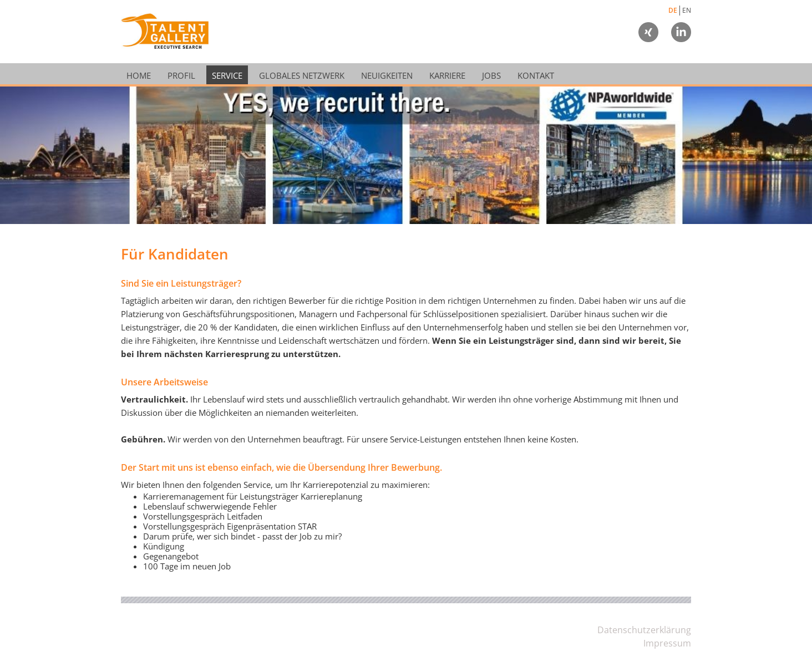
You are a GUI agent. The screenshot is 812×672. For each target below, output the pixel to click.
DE (673, 10)
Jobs (491, 75)
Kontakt (536, 75)
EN (687, 10)
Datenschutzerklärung (644, 630)
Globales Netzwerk (302, 75)
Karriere (447, 75)
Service (227, 75)
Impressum (667, 643)
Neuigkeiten (387, 75)
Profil (181, 75)
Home (139, 75)
